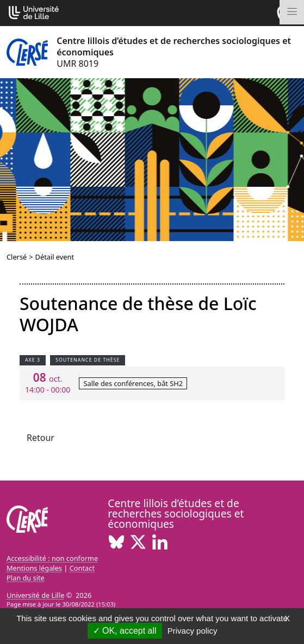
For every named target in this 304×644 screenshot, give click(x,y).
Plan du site (26, 578)
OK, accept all (125, 631)
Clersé (17, 257)
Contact (82, 568)
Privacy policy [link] (193, 631)
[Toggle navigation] (292, 12)
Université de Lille (35, 595)
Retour (41, 438)
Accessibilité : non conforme (52, 558)
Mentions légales (34, 568)
